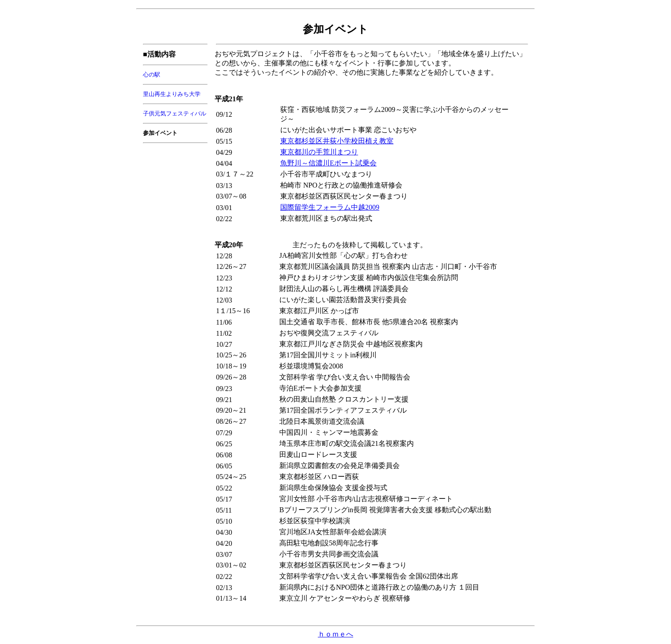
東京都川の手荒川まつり (319, 152)
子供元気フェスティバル (175, 113)
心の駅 (152, 75)
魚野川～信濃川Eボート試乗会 (328, 163)
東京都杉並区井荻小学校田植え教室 (337, 141)
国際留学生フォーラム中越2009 (330, 207)
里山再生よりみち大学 (172, 94)
